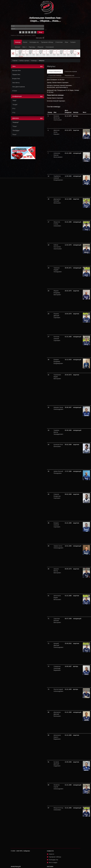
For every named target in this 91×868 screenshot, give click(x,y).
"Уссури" (15, 104)
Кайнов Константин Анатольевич (58, 247)
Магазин (18, 47)
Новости (13, 35)
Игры (66, 42)
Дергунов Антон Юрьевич (57, 132)
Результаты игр (69, 75)
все (41, 66)
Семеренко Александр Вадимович (57, 668)
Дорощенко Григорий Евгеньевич (57, 201)
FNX (23, 55)
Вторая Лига (16, 79)
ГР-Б (14, 113)
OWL (37, 55)
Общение (40, 47)
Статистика (59, 42)
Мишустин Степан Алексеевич (57, 224)
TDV (58, 55)
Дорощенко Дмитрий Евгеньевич (57, 714)
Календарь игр (34, 42)
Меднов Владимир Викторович (57, 293)
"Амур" (14, 100)
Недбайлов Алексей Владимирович (58, 178)
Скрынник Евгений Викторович (57, 620)
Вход (41, 32)
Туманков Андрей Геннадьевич (58, 270)
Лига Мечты (16, 83)
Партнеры (32, 47)
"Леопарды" (16, 130)
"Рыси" (14, 134)
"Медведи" (16, 122)
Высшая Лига (16, 70)
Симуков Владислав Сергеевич (57, 496)
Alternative (40, 38)
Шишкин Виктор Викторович (57, 571)
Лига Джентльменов (19, 87)
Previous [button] (13, 53)
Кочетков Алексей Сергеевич (57, 339)
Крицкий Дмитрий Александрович (58, 645)
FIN (34, 55)
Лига (25, 47)
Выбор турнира (24, 61)
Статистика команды (55, 75)
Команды (18, 42)
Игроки (25, 42)
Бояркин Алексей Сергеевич (57, 525)
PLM (44, 55)
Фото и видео (53, 862)
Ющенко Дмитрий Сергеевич (57, 316)
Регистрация (20, 35)
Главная (15, 61)
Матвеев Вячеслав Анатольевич (58, 118)
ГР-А (14, 109)
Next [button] (78, 53)
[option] (20, 54)
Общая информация (55, 72)
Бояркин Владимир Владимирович (58, 361)
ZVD (17, 55)
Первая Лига (16, 75)
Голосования (50, 47)
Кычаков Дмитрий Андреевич (57, 764)
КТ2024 (15, 91)
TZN (27, 55)
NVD (65, 55)
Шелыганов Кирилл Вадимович (57, 737)
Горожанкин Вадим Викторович (57, 377)
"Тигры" (15, 126)
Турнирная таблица (47, 42)
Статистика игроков (71, 72)
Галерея (73, 42)
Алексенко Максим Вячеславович (58, 155)
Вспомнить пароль (30, 35)
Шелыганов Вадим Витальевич (57, 598)
